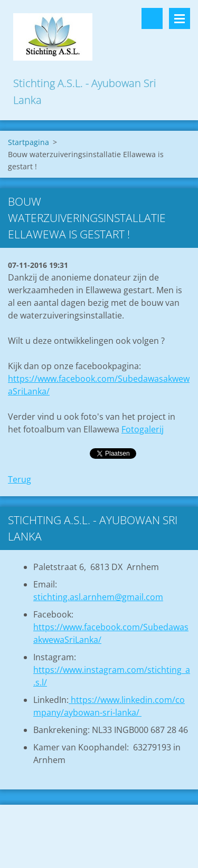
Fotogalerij (143, 429)
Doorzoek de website (152, 18)
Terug (20, 479)
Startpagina (29, 142)
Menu (180, 18)
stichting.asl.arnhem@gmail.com (98, 597)
